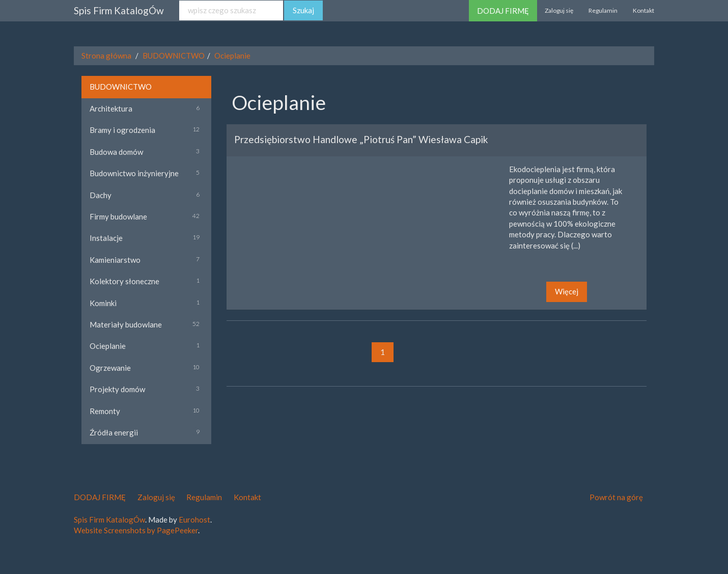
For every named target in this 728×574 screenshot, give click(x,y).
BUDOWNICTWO (174, 56)
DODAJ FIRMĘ (503, 11)
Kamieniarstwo (115, 260)
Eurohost (194, 520)
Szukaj (303, 10)
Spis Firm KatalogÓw (119, 10)
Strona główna (106, 56)
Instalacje (106, 238)
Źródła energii (114, 432)
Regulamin (603, 10)
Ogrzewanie (110, 368)
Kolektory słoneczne (124, 281)
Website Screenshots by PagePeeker (136, 530)
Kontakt (643, 10)
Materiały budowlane (126, 324)
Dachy (101, 195)
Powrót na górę (616, 497)
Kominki (103, 303)
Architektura (111, 108)
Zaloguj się (559, 10)
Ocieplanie (232, 56)
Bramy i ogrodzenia (122, 130)
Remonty (105, 411)
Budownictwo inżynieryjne (134, 173)
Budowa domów (116, 152)
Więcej (567, 291)
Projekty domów (117, 389)
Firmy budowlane (118, 216)
